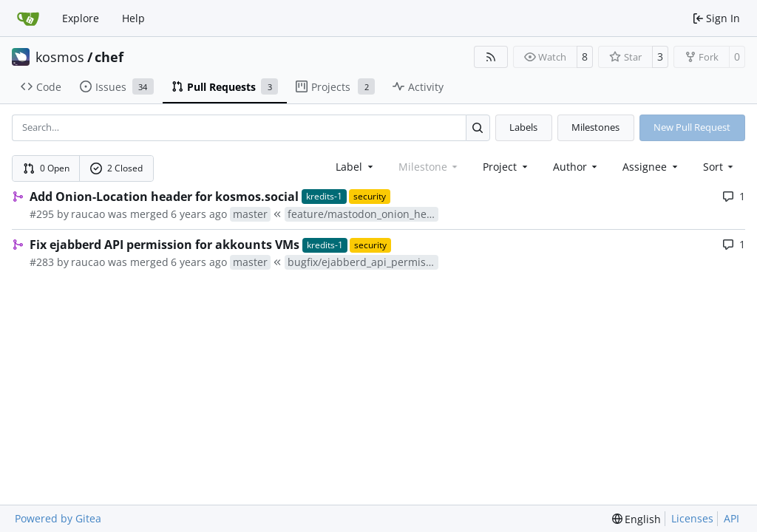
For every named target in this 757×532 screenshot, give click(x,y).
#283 (42, 262)
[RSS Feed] (491, 57)
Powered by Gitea (58, 518)
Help (133, 18)
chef (109, 57)
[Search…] (478, 127)
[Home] (28, 18)
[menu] (720, 167)
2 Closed (117, 168)
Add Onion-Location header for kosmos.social (164, 197)
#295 (42, 214)
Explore (81, 18)
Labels (523, 127)
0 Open (47, 168)
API (731, 518)
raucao (88, 214)
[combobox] (356, 167)
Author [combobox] (577, 167)
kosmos (60, 57)
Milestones (595, 127)
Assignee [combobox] (651, 167)
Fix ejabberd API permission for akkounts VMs (164, 245)
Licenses (692, 518)
